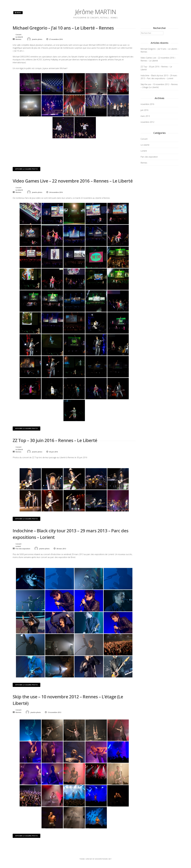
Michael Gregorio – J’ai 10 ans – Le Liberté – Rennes (63, 28)
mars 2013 (145, 116)
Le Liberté (19, 37)
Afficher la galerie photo (26, 169)
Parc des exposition (23, 549)
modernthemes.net (103, 859)
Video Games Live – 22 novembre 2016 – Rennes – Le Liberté (73, 181)
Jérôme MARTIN (96, 12)
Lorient (18, 546)
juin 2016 (144, 110)
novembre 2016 (147, 104)
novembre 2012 (147, 122)
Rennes (18, 39)
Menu (18, 13)
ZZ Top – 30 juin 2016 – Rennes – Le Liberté (55, 440)
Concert (19, 35)
